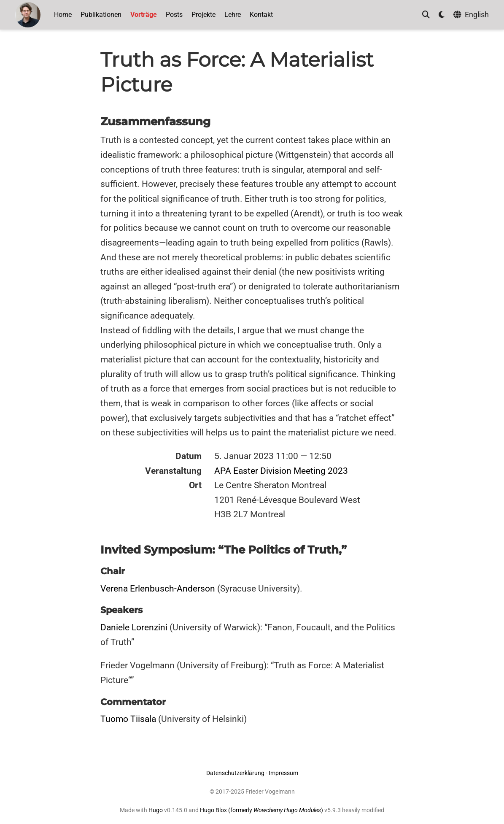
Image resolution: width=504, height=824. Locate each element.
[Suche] (426, 15)
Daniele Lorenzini (134, 627)
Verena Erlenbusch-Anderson (158, 589)
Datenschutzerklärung (235, 773)
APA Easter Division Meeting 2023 (281, 471)
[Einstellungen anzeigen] (442, 15)
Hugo (156, 810)
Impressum (283, 773)
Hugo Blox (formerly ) (262, 810)
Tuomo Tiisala (128, 719)
